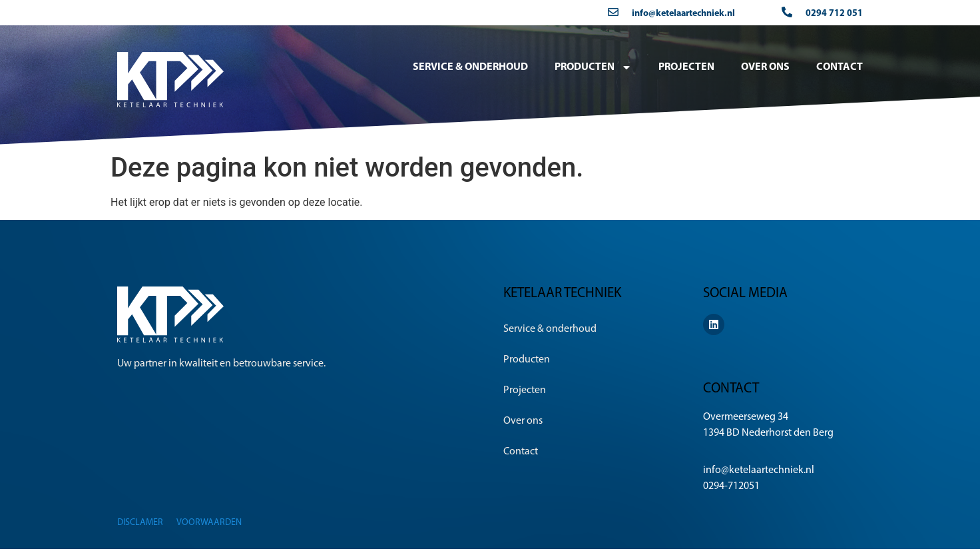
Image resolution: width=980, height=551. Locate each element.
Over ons (765, 67)
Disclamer (140, 523)
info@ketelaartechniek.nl (683, 14)
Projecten (686, 67)
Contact (840, 67)
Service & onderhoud (470, 67)
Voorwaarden (209, 523)
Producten (593, 67)
